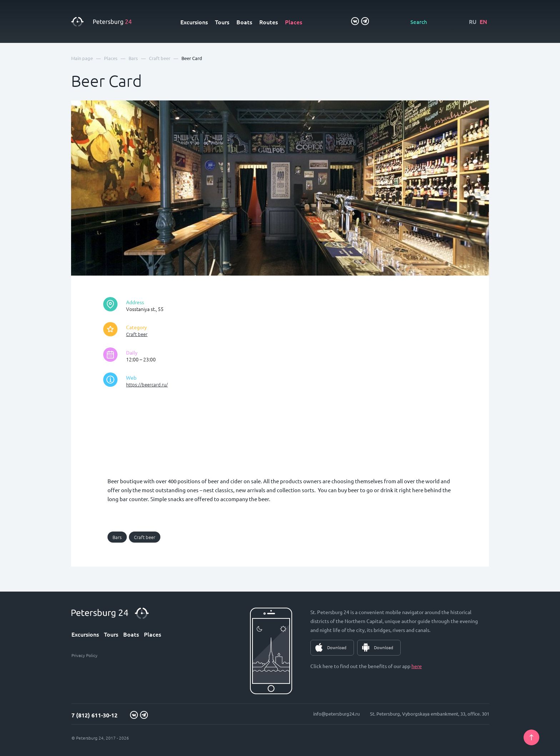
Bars (117, 537)
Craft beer (137, 334)
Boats (244, 22)
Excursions (194, 22)
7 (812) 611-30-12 (94, 715)
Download (337, 647)
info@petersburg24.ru (336, 714)
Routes (269, 22)
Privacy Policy (84, 655)
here (417, 666)
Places (294, 22)
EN (483, 21)
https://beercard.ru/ (147, 384)
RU (473, 21)
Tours (222, 22)
